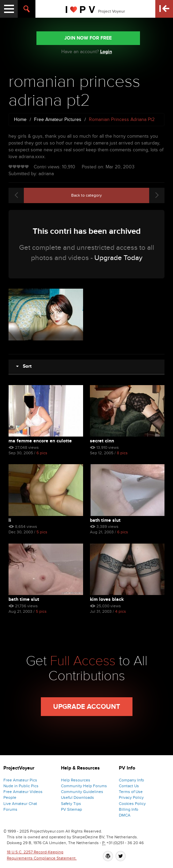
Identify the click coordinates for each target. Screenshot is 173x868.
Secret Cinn (102, 441)
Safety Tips (71, 804)
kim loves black (107, 599)
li (10, 520)
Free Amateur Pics (20, 780)
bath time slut (105, 520)
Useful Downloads (77, 797)
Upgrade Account (87, 707)
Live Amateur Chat (20, 804)
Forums (10, 809)
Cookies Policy (132, 804)
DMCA (125, 815)
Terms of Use (131, 792)
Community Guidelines (82, 792)
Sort (24, 366)
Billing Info (129, 809)
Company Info (131, 780)
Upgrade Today (118, 258)
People (10, 797)
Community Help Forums (84, 786)
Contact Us (129, 786)
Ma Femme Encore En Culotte (40, 441)
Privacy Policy (131, 797)
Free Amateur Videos (23, 792)
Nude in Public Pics (21, 786)
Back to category (86, 195)
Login (106, 52)
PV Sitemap (72, 809)
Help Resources (76, 780)
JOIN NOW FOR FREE (88, 38)
